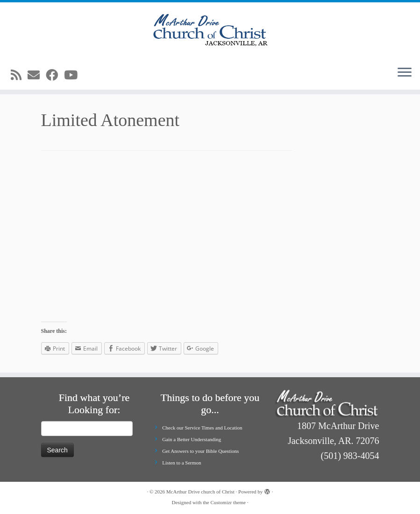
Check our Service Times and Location (202, 428)
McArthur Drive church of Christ (200, 492)
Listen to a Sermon (182, 463)
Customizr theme (228, 502)
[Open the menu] (405, 73)
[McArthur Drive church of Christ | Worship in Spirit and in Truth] (210, 30)
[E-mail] (37, 75)
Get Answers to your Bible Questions (200, 451)
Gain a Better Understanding (192, 439)
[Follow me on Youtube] (74, 75)
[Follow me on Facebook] (55, 75)
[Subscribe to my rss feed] (19, 75)
